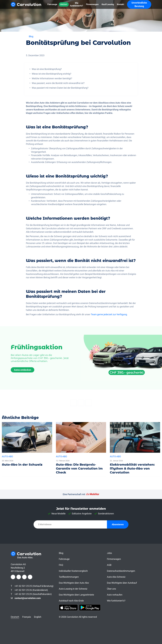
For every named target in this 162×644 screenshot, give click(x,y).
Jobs (109, 553)
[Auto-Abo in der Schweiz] (27, 445)
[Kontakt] (120, 4)
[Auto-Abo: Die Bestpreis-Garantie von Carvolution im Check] (81, 449)
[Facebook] (73, 403)
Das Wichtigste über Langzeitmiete (76, 595)
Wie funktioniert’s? (116, 601)
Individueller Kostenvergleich (73, 571)
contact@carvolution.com (28, 598)
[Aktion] (64, 4)
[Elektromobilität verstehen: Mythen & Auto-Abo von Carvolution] (135, 449)
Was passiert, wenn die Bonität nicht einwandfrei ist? (58, 83)
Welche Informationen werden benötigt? (52, 78)
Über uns (111, 589)
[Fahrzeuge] (52, 4)
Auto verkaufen (115, 595)
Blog (61, 553)
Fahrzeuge (64, 559)
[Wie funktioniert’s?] (77, 4)
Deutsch (15, 617)
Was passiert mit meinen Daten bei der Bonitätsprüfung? (60, 88)
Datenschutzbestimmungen (121, 571)
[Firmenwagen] (92, 4)
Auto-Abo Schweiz (116, 577)
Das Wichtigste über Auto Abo (74, 583)
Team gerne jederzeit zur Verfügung (109, 314)
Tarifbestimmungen (69, 577)
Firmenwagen (114, 559)
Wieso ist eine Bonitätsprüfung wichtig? (52, 74)
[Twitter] (81, 403)
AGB (109, 565)
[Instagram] (19, 577)
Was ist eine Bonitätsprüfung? (47, 69)
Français (27, 617)
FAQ (61, 565)
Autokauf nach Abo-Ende (71, 601)
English (38, 617)
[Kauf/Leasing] (108, 4)
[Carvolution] (26, 4)
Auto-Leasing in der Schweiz (73, 589)
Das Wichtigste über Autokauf (122, 583)
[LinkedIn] (24, 577)
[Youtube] (30, 577)
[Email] (89, 403)
